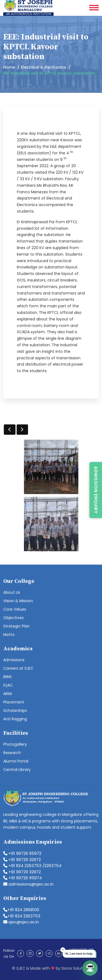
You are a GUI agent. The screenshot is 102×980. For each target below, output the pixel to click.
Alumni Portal (16, 761)
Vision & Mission (18, 601)
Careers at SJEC (18, 668)
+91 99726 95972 (22, 853)
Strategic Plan (16, 626)
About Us (12, 592)
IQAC (8, 685)
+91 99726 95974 (23, 878)
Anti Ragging (15, 719)
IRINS (7, 677)
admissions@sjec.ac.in (28, 884)
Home (9, 67)
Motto (9, 635)
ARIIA (8, 694)
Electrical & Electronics (44, 67)
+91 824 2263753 (22, 916)
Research (12, 753)
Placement (14, 702)
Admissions (14, 660)
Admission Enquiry (96, 490)
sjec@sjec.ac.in (21, 922)
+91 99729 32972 (22, 860)
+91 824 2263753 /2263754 (32, 866)
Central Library (17, 770)
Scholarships (15, 710)
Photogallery (15, 744)
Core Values (15, 609)
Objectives (13, 618)
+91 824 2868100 (21, 910)
